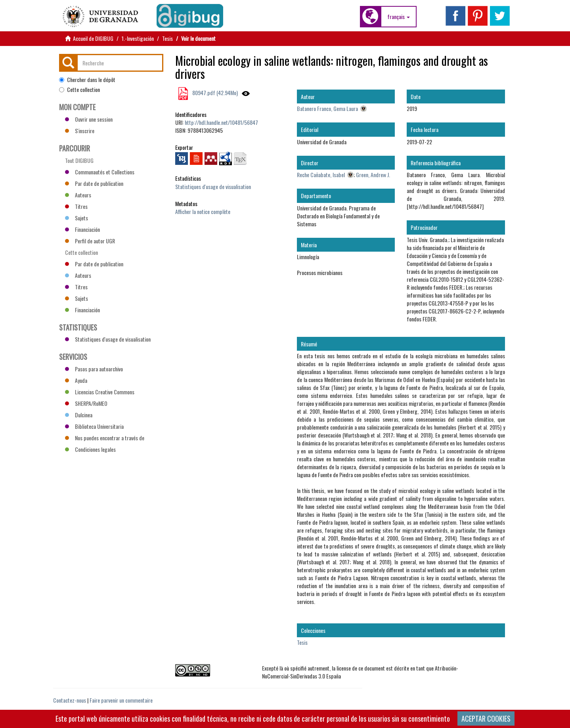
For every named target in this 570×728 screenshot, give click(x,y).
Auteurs (78, 195)
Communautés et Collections (100, 172)
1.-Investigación (138, 38)
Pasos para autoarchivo (94, 369)
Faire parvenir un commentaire (121, 700)
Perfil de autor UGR (90, 241)
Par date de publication (94, 183)
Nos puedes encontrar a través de (105, 438)
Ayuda (76, 380)
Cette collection (79, 90)
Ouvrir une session (89, 119)
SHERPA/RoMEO (86, 403)
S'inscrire (80, 131)
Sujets (77, 218)
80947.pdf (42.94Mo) (214, 93)
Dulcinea (79, 415)
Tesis (167, 38)
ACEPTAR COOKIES (486, 718)
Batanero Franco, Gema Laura (327, 108)
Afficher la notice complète (203, 211)
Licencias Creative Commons (100, 392)
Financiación (82, 229)
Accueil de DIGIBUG (93, 38)
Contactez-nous (70, 700)
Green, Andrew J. (373, 175)
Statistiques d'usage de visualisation (213, 186)
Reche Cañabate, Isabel (321, 175)
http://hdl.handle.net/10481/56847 (221, 122)
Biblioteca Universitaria (94, 426)
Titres (76, 206)
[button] (399, 17)
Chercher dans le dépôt (87, 80)
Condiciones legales (90, 449)
